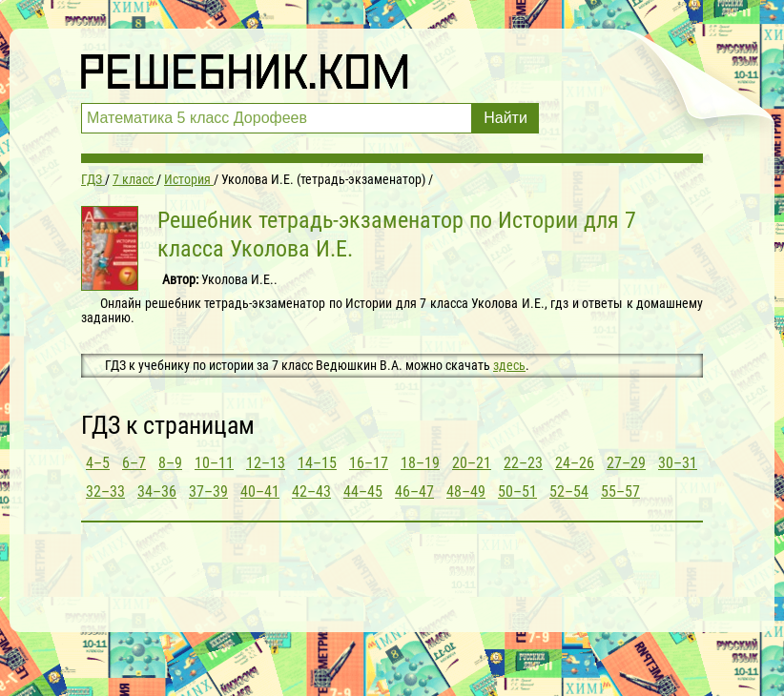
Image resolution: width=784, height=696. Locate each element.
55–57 (620, 491)
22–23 (523, 463)
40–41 (260, 491)
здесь (509, 365)
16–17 (369, 463)
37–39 (208, 491)
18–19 (420, 463)
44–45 (363, 491)
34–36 (157, 491)
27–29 (626, 463)
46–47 (414, 491)
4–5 (98, 463)
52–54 (569, 491)
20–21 (472, 463)
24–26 (575, 463)
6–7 (134, 463)
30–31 (678, 463)
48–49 (466, 491)
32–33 (105, 491)
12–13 (266, 463)
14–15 (317, 463)
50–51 (517, 491)
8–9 (170, 463)
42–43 (311, 491)
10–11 (214, 463)
